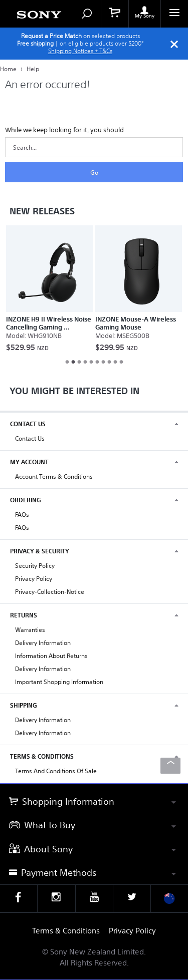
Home (9, 69)
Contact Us (30, 438)
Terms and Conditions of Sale (56, 771)
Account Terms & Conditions (54, 476)
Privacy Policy (34, 579)
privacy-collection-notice (50, 592)
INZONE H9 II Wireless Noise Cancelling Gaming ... (49, 323)
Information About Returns (51, 656)
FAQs (22, 515)
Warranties (30, 630)
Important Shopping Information (59, 682)
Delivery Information (43, 643)
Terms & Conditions (66, 931)
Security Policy (35, 566)
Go (94, 172)
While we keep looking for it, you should (64, 130)
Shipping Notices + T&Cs (80, 51)
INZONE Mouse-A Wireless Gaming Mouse (136, 323)
